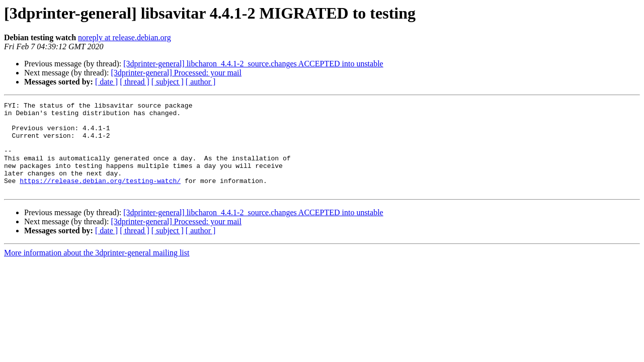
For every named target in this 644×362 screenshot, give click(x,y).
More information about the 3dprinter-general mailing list (97, 271)
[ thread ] (135, 82)
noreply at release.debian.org (125, 37)
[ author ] (201, 82)
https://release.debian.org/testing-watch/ (100, 197)
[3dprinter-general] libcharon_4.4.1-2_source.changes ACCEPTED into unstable (253, 64)
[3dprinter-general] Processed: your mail (176, 73)
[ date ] (106, 82)
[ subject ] (168, 82)
